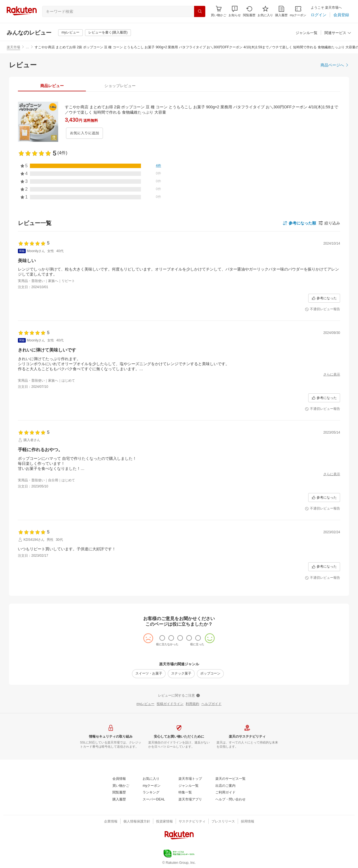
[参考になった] (324, 298)
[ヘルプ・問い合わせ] (230, 800)
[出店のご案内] (225, 786)
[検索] (200, 11)
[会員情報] (119, 779)
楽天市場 (13, 47)
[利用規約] (192, 704)
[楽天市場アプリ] (190, 800)
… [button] (27, 47)
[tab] (52, 86)
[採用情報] (248, 822)
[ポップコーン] (210, 674)
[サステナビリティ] (192, 822)
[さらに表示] (332, 375)
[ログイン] (319, 15)
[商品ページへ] (335, 65)
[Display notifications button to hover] (219, 11)
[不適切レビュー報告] (322, 309)
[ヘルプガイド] (211, 704)
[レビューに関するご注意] (179, 696)
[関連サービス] (338, 33)
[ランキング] (151, 793)
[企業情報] (111, 822)
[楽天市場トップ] (190, 779)
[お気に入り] (265, 11)
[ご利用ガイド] (225, 793)
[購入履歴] (281, 11)
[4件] (158, 166)
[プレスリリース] (223, 822)
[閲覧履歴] (249, 11)
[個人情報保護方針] (137, 822)
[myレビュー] (70, 33)
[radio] (162, 638)
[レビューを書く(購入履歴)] (108, 33)
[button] (235, 11)
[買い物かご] (121, 786)
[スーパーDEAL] (154, 800)
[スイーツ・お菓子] (149, 674)
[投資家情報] (164, 822)
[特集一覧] (185, 793)
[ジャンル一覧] (307, 33)
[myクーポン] (298, 11)
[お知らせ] (235, 11)
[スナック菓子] (181, 674)
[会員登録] (341, 15)
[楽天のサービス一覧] (230, 779)
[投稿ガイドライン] (170, 704)
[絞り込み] (329, 223)
